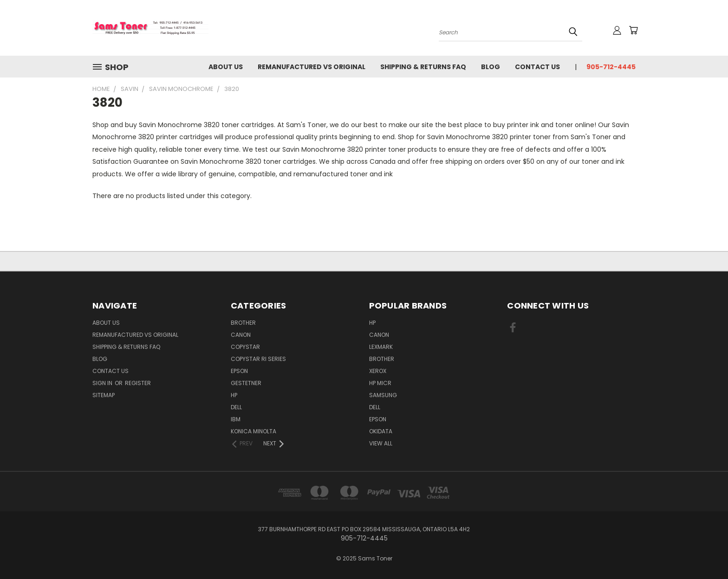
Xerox (378, 371)
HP (234, 395)
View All (381, 443)
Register (138, 383)
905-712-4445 (611, 67)
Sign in (103, 383)
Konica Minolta (253, 431)
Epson (239, 371)
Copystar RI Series (258, 359)
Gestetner (246, 383)
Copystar (245, 347)
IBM (236, 419)
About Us (226, 67)
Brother (243, 323)
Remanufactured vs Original (312, 67)
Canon (241, 335)
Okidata (381, 431)
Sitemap (104, 395)
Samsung (383, 395)
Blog (491, 67)
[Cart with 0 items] (633, 30)
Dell (236, 407)
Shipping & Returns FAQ (423, 67)
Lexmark (381, 347)
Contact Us (537, 67)
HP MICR (380, 383)
